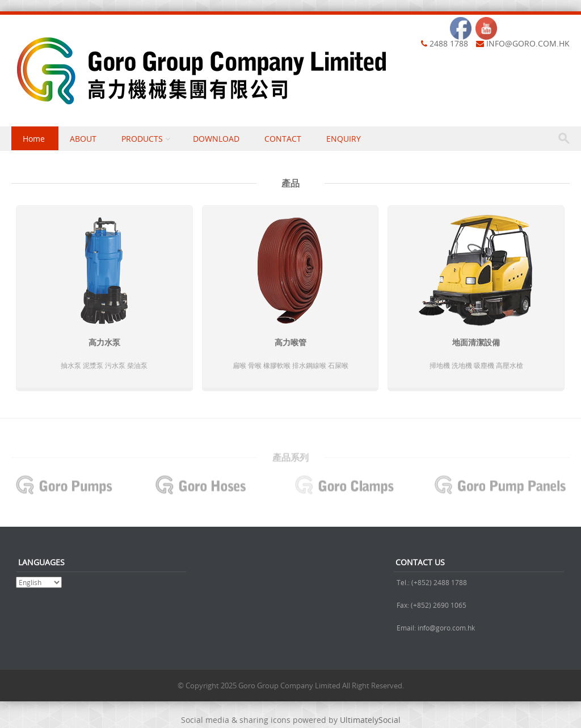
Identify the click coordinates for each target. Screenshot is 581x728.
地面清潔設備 (476, 343)
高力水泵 (104, 343)
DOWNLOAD (216, 139)
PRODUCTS (142, 139)
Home (34, 139)
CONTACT (283, 139)
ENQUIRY (344, 139)
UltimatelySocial (370, 720)
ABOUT (83, 139)
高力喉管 (290, 343)
